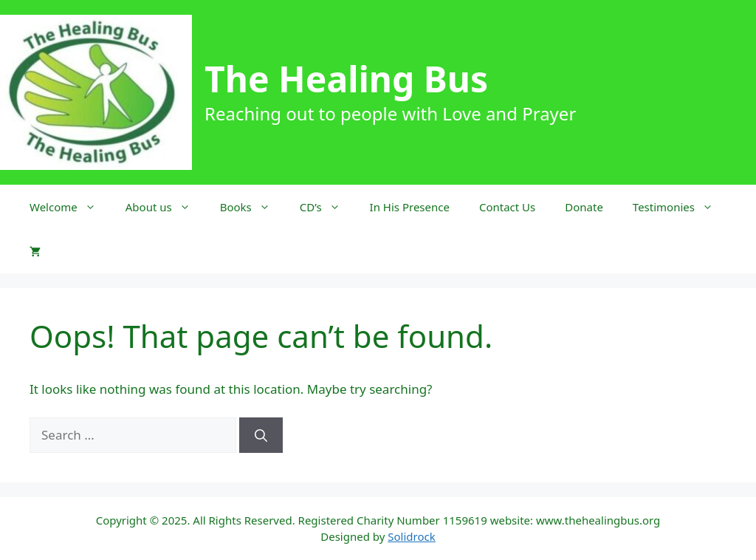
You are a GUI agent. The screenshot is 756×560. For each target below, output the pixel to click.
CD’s (327, 207)
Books (252, 207)
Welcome (70, 207)
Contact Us (507, 207)
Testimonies (680, 207)
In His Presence (410, 207)
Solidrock (411, 536)
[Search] (261, 435)
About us (165, 207)
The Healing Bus (346, 79)
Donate (584, 207)
